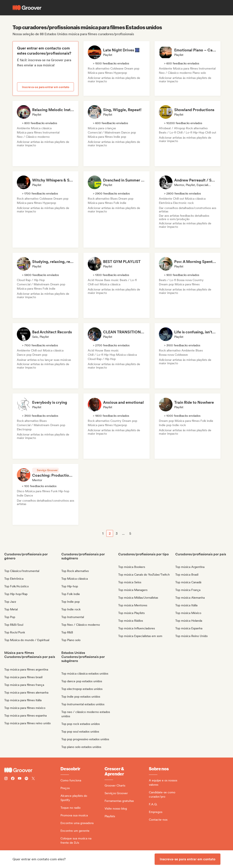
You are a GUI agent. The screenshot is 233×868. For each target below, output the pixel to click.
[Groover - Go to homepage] (32, 770)
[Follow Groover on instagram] (6, 779)
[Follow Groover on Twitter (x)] (33, 779)
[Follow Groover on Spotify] (26, 779)
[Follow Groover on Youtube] (20, 779)
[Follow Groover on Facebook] (13, 779)
